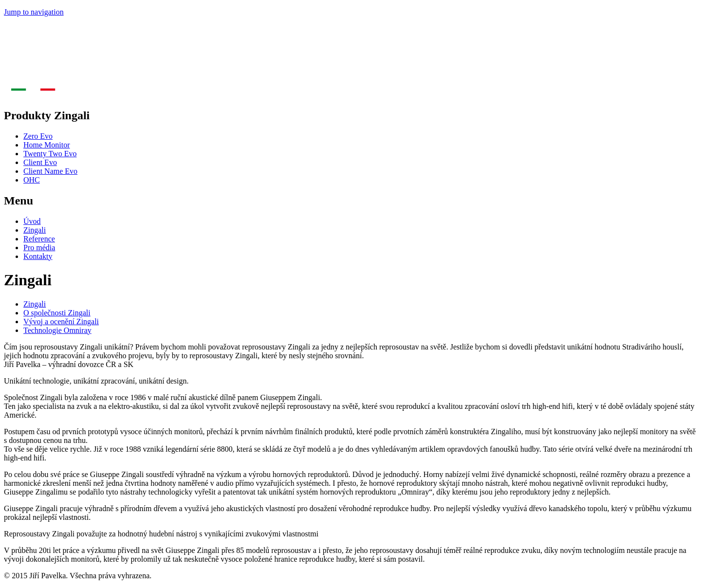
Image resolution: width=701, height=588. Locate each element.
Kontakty (38, 256)
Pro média (39, 248)
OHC (32, 180)
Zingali (35, 230)
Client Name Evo (50, 171)
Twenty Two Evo (50, 154)
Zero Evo (38, 136)
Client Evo (40, 162)
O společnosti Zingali (57, 313)
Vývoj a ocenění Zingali (61, 322)
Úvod (32, 221)
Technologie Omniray (57, 330)
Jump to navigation (34, 12)
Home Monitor (47, 145)
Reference (39, 239)
